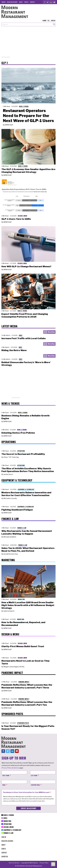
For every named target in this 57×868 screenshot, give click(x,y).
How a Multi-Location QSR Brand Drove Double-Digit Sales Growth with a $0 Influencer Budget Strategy (28, 605)
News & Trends (24, 106)
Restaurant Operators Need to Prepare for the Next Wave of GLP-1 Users (28, 116)
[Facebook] (44, 2)
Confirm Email (35, 785)
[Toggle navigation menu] (53, 864)
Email (4, 785)
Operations (21, 451)
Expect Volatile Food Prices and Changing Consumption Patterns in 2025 (25, 315)
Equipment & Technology (26, 489)
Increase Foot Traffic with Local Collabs (24, 338)
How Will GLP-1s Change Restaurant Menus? (26, 266)
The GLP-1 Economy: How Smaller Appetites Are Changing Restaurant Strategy (28, 171)
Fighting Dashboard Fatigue (17, 510)
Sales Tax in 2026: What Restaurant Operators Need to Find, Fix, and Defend (28, 549)
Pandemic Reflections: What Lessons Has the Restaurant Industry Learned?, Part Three (27, 686)
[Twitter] (48, 2)
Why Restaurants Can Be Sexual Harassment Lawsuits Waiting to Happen (27, 532)
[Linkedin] (51, 2)
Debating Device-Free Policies (18, 433)
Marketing (21, 599)
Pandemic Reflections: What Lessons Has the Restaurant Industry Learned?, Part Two (27, 703)
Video (21, 335)
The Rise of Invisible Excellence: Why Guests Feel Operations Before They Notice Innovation (28, 470)
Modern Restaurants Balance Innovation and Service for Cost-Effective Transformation (26, 494)
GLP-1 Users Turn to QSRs (16, 219)
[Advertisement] (28, 43)
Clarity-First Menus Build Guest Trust (23, 646)
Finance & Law (22, 528)
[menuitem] (3, 2)
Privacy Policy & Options (10, 768)
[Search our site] (27, 24)
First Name (6, 775)
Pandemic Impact (24, 682)
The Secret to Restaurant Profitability (23, 454)
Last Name (34, 775)
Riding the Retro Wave (14, 350)
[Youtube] (54, 2)
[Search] (54, 24)
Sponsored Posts (23, 723)
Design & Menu (22, 216)
